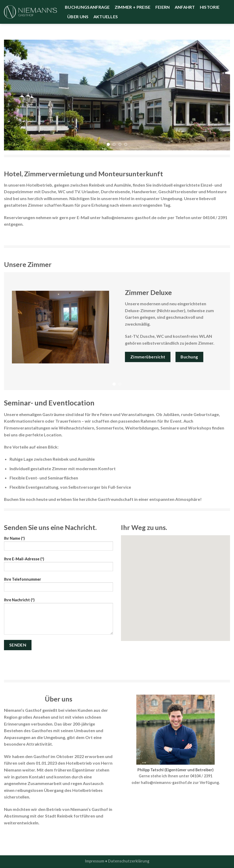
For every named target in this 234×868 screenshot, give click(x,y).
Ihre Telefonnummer (58, 586)
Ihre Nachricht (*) (58, 618)
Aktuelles (106, 17)
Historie (210, 7)
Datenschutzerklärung (129, 861)
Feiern (163, 7)
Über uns (78, 17)
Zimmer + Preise (133, 7)
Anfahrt (185, 7)
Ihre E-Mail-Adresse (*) (58, 566)
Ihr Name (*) (58, 545)
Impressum (95, 861)
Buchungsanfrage (87, 7)
